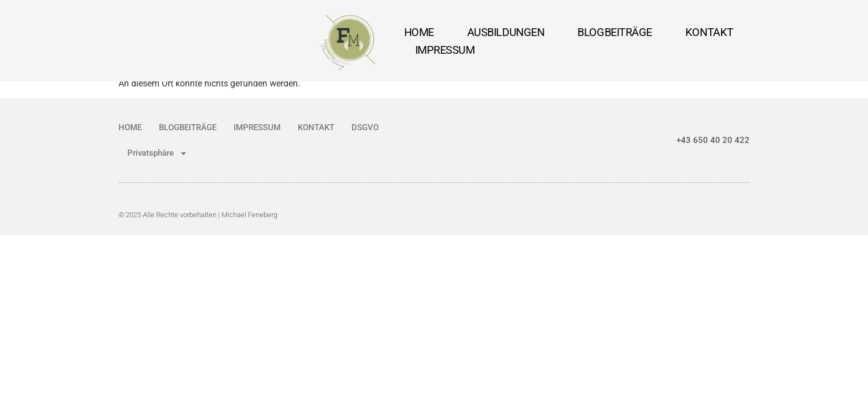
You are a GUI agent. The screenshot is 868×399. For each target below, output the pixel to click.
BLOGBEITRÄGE (615, 32)
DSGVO (365, 127)
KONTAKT (709, 32)
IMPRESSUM (445, 50)
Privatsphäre (157, 153)
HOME (419, 32)
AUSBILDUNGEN (506, 32)
